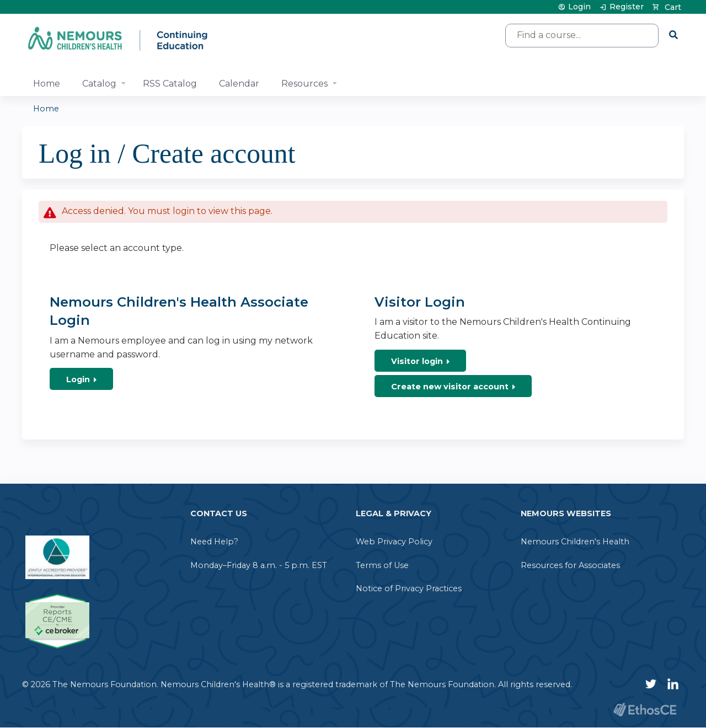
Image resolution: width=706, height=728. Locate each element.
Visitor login (417, 361)
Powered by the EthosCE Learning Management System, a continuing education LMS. (645, 710)
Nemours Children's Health (575, 542)
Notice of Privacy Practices (409, 588)
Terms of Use (382, 565)
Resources (304, 84)
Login (579, 7)
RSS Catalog (170, 84)
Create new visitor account (450, 387)
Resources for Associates (570, 565)
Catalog (99, 84)
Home (47, 84)
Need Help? (214, 542)
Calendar (239, 84)
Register (627, 7)
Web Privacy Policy (394, 542)
